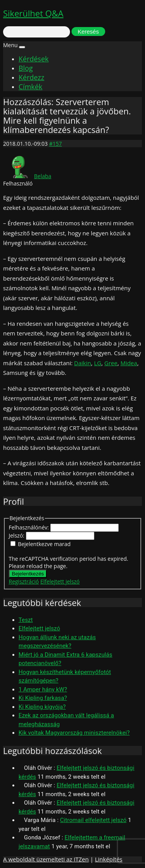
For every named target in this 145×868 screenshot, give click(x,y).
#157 (55, 144)
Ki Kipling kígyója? (42, 707)
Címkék (31, 87)
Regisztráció (24, 581)
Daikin (83, 363)
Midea (129, 363)
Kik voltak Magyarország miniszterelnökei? (74, 733)
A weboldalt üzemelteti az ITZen (46, 859)
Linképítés (108, 859)
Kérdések (34, 59)
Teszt (26, 620)
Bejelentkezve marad (44, 544)
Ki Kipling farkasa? (43, 698)
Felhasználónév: (30, 527)
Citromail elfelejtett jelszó (93, 820)
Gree (111, 363)
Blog (26, 68)
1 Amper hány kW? (43, 689)
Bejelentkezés (28, 574)
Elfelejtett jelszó (60, 581)
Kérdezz (31, 77)
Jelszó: (17, 535)
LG (98, 363)
